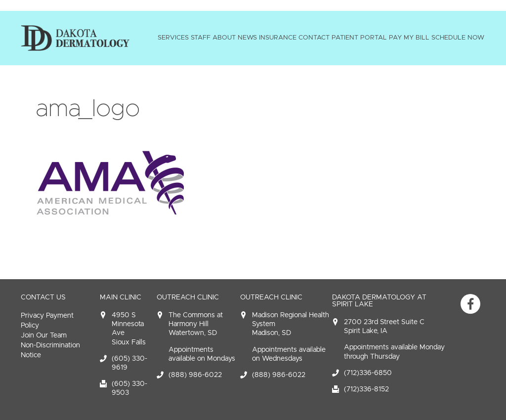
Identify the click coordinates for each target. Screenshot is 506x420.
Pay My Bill (409, 38)
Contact (314, 38)
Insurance (278, 38)
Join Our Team (44, 335)
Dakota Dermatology (75, 38)
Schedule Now (458, 38)
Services (173, 38)
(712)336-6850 (368, 373)
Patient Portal (359, 38)
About (224, 38)
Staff (201, 38)
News (247, 38)
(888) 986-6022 (195, 375)
